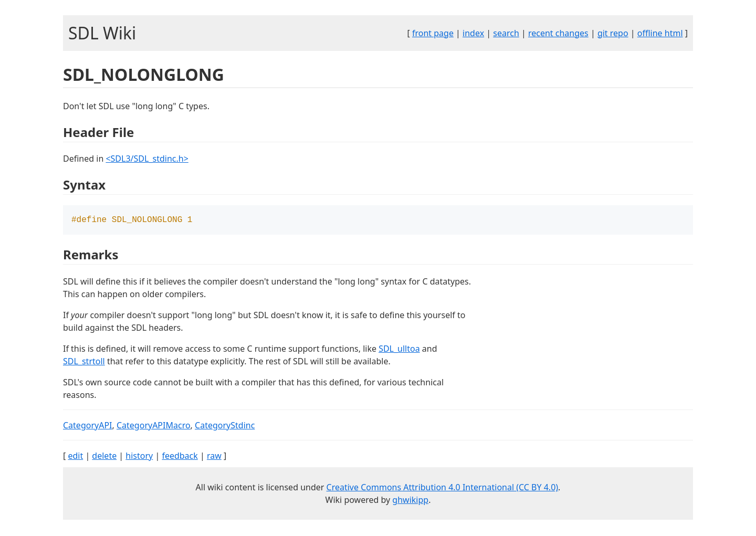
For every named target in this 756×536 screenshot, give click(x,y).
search (506, 33)
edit (75, 457)
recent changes (558, 33)
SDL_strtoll (84, 362)
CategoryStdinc (225, 426)
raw (214, 457)
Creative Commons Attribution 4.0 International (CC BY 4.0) (443, 488)
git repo (613, 33)
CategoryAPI (88, 426)
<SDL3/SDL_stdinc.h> (147, 159)
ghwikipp (410, 501)
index (473, 33)
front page (433, 33)
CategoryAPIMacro (154, 426)
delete (104, 457)
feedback (180, 457)
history (139, 457)
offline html (660, 33)
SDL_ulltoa (399, 350)
